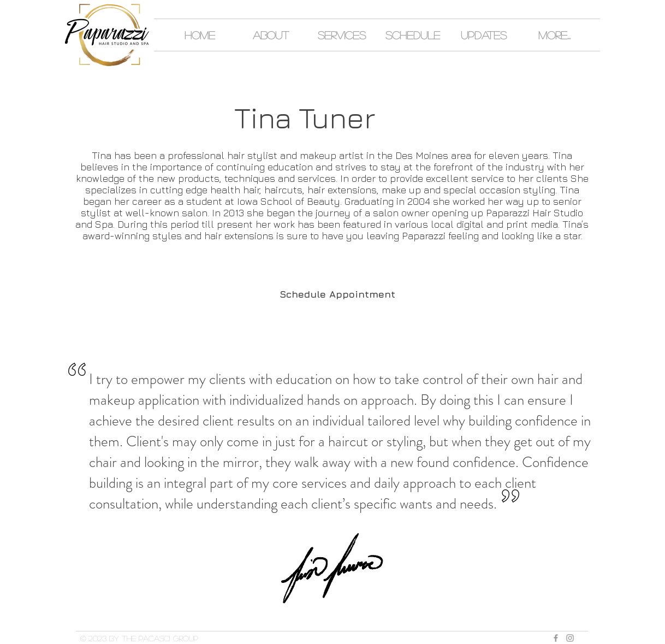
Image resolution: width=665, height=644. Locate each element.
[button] (271, 35)
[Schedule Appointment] (337, 294)
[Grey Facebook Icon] (556, 638)
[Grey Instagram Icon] (570, 638)
